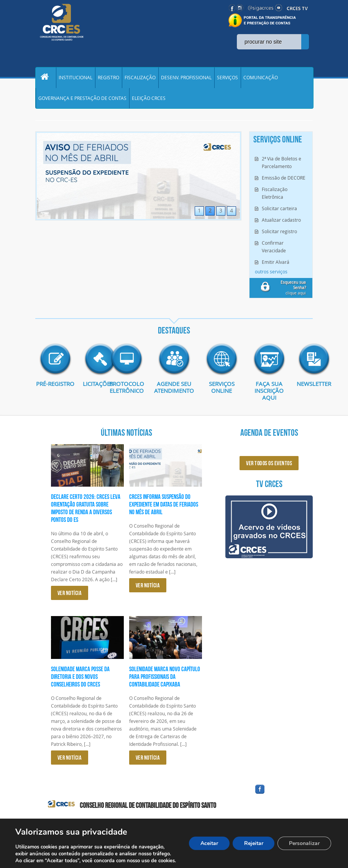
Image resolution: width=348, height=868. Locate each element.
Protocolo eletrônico (127, 389)
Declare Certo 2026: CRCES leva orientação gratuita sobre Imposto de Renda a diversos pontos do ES (86, 510)
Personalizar (304, 843)
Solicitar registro (279, 233)
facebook (278, 796)
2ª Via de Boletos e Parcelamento (282, 164)
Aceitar (209, 843)
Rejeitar (253, 843)
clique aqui (293, 290)
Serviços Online (222, 389)
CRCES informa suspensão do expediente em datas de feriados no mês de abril (164, 506)
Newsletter (305, 386)
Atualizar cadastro (281, 222)
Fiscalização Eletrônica (275, 195)
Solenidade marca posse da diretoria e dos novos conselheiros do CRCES (80, 678)
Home (46, 78)
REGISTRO (108, 78)
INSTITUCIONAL (76, 78)
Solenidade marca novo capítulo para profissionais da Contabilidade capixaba (165, 678)
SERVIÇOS (227, 78)
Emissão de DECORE (284, 180)
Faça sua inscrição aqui (269, 392)
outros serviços (271, 273)
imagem (55, 361)
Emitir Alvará (276, 264)
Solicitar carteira (279, 210)
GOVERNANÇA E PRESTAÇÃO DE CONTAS (82, 100)
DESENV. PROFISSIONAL (186, 78)
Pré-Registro (55, 389)
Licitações (91, 386)
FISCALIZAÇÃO (140, 78)
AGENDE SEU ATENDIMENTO (174, 389)
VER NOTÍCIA (70, 595)
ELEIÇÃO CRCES (149, 100)
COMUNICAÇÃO (261, 78)
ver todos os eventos (269, 465)
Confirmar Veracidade (274, 248)
